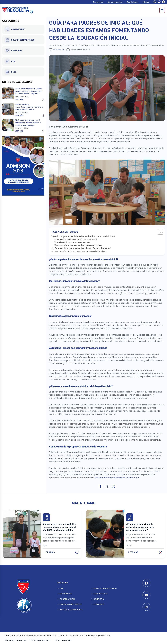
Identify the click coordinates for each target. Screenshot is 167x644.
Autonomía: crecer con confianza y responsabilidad (80, 245)
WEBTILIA (106, 636)
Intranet (146, 2)
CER (60, 589)
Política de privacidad (40, 640)
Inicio (51, 45)
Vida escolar (71, 45)
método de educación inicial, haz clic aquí (117, 478)
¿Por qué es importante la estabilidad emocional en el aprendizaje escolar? (140, 527)
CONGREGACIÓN (66, 599)
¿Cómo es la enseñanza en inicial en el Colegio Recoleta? (82, 248)
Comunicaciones (115, 2)
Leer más (30, 100)
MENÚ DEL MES (65, 594)
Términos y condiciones (15, 640)
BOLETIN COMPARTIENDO (19, 40)
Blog (60, 45)
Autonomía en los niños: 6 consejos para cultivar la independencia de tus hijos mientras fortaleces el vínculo (29, 109)
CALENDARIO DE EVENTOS (70, 604)
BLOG (10, 72)
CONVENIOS (13, 51)
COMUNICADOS (15, 29)
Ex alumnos (98, 2)
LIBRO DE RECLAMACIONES (70, 610)
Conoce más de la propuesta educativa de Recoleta (80, 251)
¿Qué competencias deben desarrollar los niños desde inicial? (84, 236)
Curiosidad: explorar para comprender (74, 242)
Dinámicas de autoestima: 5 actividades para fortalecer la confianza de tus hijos (28, 123)
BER (10, 61)
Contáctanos (133, 2)
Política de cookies (63, 640)
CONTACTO (98, 599)
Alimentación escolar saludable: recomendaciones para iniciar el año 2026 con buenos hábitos (59, 527)
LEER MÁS (62, 552)
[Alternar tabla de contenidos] (159, 232)
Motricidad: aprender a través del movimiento (77, 239)
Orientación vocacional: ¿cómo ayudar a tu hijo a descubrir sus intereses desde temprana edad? (29, 92)
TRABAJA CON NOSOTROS (104, 589)
